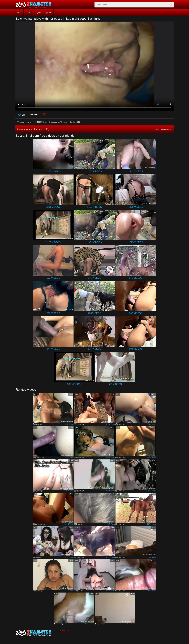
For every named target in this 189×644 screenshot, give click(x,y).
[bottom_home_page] (38, 633)
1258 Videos (53, 171)
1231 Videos (53, 207)
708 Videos (94, 313)
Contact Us (65, 630)
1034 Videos (94, 242)
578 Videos (115, 384)
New (28, 13)
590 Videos (74, 384)
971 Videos (53, 278)
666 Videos (136, 313)
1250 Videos (94, 171)
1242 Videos (136, 171)
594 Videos (136, 349)
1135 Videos (136, 207)
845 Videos (136, 278)
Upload (48, 13)
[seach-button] (171, 5)
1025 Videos (136, 242)
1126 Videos (53, 242)
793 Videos (53, 313)
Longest (37, 13)
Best (19, 13)
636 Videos (94, 349)
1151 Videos (94, 207)
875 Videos (94, 278)
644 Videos (53, 349)
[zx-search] (134, 5)
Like (21, 114)
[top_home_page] (35, 5)
